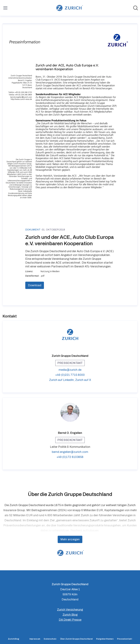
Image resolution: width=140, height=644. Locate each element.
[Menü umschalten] (5, 8)
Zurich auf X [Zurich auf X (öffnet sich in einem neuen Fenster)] (83, 380)
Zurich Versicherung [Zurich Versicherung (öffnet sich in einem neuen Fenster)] (70, 610)
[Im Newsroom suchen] (136, 8)
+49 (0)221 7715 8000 (70, 375)
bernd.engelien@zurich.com (70, 452)
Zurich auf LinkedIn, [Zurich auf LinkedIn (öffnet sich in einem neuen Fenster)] (62, 380)
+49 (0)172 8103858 (70, 457)
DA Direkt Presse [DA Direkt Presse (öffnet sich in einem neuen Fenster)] (70, 620)
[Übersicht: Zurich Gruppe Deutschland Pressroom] (69, 8)
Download (35, 285)
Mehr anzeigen (70, 539)
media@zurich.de (70, 370)
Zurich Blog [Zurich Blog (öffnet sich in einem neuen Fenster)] (70, 615)
